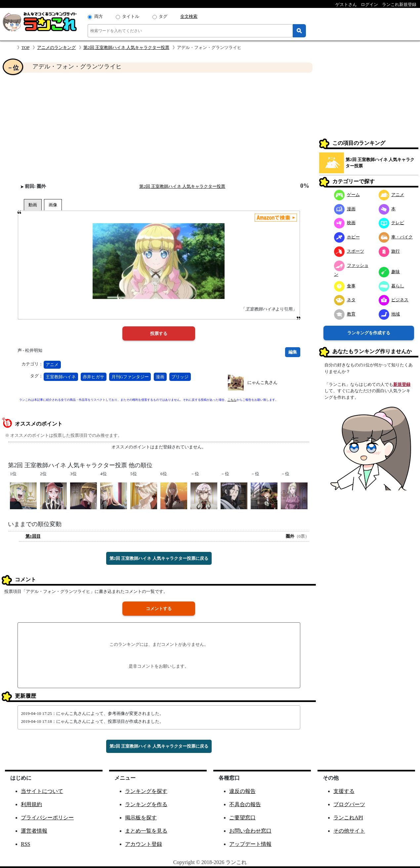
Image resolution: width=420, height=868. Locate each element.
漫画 (160, 377)
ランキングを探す (146, 791)
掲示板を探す (141, 818)
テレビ (392, 223)
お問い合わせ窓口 (250, 831)
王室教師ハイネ (61, 377)
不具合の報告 (245, 804)
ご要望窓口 (242, 818)
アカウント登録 (144, 844)
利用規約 (31, 804)
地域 (389, 314)
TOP (25, 47)
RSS (25, 844)
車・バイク (396, 237)
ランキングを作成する (369, 333)
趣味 (389, 272)
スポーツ (349, 251)
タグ (163, 16)
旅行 (389, 251)
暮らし (392, 286)
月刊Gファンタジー (130, 377)
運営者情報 (34, 831)
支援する (344, 791)
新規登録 (402, 384)
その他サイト (349, 831)
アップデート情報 (250, 844)
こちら (232, 400)
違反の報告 (242, 791)
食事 (345, 286)
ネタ (345, 300)
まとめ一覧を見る (146, 831)
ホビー (347, 237)
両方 (99, 16)
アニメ (52, 365)
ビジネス (394, 300)
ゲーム (347, 195)
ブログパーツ (349, 804)
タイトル (131, 16)
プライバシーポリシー (47, 818)
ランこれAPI (348, 818)
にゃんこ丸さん (262, 382)
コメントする (159, 609)
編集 (293, 352)
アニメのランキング (56, 47)
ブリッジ (180, 377)
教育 (345, 314)
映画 (345, 223)
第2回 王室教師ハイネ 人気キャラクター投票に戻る (159, 558)
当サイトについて (42, 791)
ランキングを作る (146, 804)
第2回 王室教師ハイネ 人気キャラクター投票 (126, 47)
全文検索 (189, 16)
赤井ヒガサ (93, 377)
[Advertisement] (159, 128)
